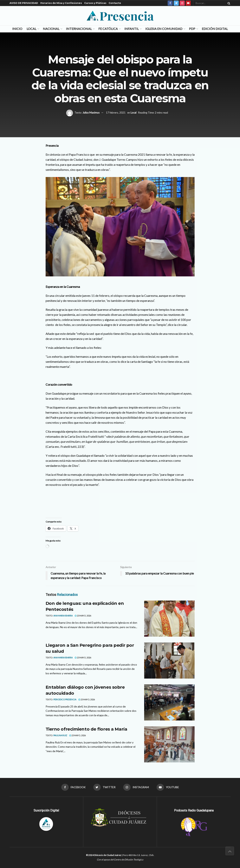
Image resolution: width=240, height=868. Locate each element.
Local (31, 29)
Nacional (51, 29)
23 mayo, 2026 (83, 616)
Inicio (17, 29)
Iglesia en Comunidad (164, 29)
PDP (192, 29)
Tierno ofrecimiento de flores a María (86, 729)
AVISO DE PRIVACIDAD (24, 3)
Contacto (115, 3)
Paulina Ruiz (60, 735)
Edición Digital (215, 29)
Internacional (79, 29)
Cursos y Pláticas (95, 3)
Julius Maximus (91, 113)
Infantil (132, 29)
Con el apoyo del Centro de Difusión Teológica (120, 860)
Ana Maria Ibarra (63, 616)
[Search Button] (228, 3)
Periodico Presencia (65, 699)
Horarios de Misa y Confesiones (61, 3)
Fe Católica (108, 29)
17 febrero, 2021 (116, 113)
